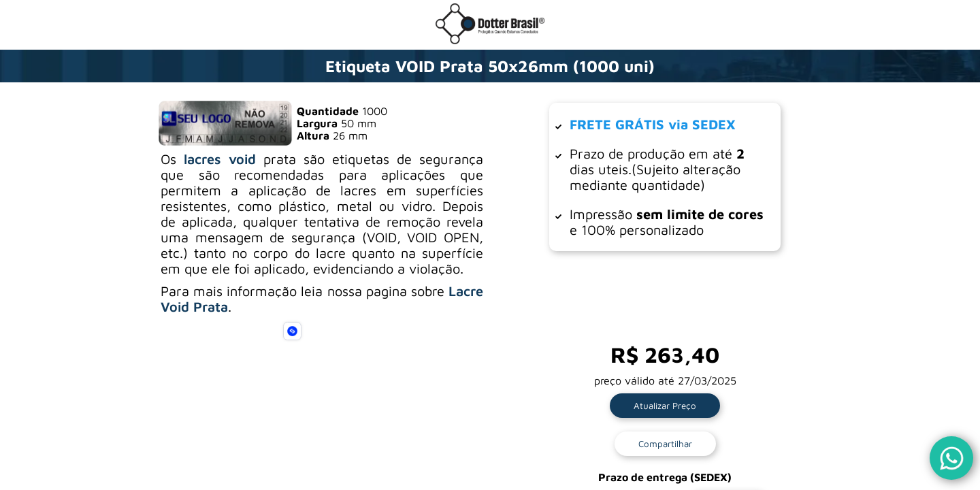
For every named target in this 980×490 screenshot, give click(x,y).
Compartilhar (665, 444)
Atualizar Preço (665, 406)
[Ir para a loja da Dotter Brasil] (490, 40)
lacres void (220, 159)
